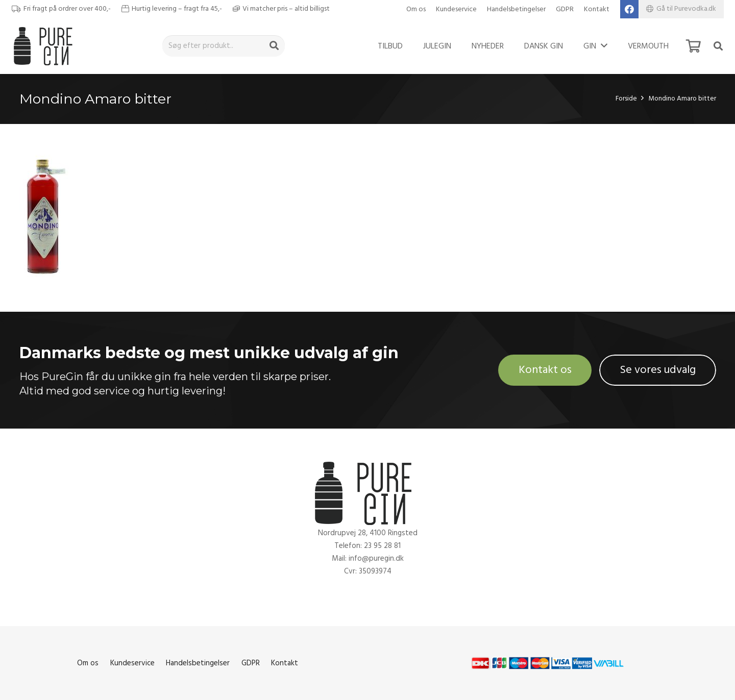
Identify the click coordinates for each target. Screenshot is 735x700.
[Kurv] (693, 46)
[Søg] (274, 46)
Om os (416, 9)
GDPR (565, 9)
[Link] (46, 46)
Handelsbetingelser (516, 9)
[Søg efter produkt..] (224, 46)
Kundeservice (456, 9)
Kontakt (597, 9)
